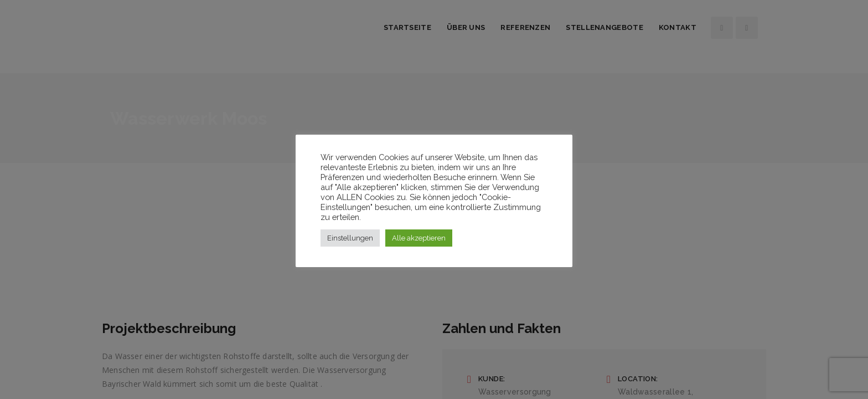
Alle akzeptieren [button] (419, 238)
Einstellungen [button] (350, 238)
